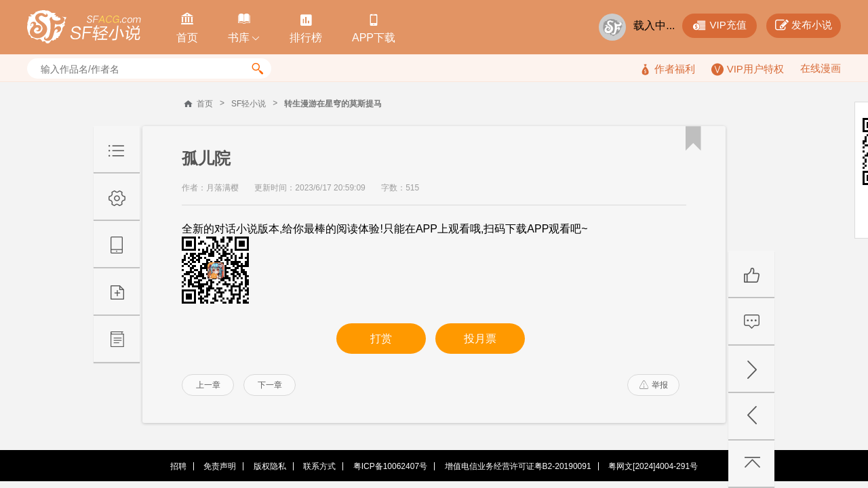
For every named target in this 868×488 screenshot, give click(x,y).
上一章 (208, 385)
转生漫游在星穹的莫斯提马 (333, 104)
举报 (654, 385)
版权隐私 (270, 466)
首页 (205, 104)
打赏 (381, 339)
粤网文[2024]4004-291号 (653, 466)
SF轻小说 (249, 104)
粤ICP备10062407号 (390, 466)
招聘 (178, 466)
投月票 (480, 339)
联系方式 (319, 466)
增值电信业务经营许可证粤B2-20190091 (518, 466)
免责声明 (220, 466)
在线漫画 (821, 68)
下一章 (270, 385)
